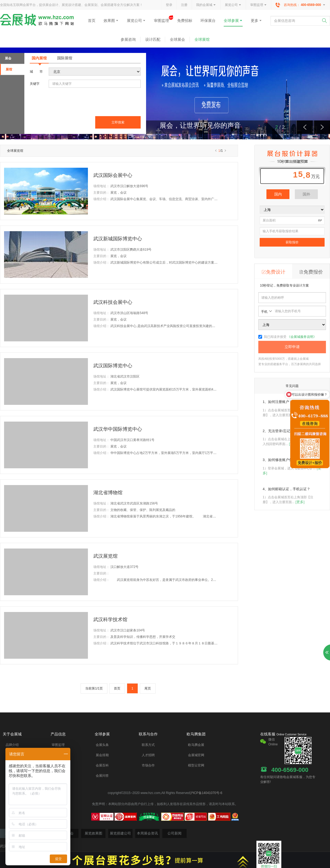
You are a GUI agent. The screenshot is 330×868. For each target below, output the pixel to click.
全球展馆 (202, 39)
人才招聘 (148, 755)
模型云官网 (196, 765)
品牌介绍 (12, 745)
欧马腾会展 (196, 745)
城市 (36, 72)
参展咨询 (128, 39)
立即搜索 (118, 122)
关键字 (35, 84)
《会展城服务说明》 (302, 337)
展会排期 (102, 755)
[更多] (300, 502)
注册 (184, 5)
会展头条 (102, 745)
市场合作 (148, 765)
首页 (92, 21)
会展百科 (102, 765)
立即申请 (292, 347)
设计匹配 (153, 39)
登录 (169, 5)
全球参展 (233, 21)
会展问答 (102, 776)
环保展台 (208, 21)
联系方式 (148, 745)
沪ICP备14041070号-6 (206, 793)
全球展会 (177, 39)
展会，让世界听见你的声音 (200, 125)
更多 (256, 21)
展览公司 (233, 5)
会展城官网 (196, 755)
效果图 (111, 21)
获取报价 (292, 242)
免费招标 (185, 21)
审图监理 (259, 5)
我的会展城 (206, 5)
